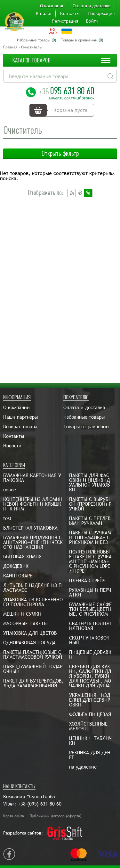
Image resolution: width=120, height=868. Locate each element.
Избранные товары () (36, 40)
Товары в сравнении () (82, 40)
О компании (52, 6)
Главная (10, 47)
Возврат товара (20, 427)
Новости (12, 446)
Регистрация (65, 21)
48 (80, 193)
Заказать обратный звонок (72, 98)
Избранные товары (84, 417)
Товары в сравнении (86, 427)
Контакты (70, 13)
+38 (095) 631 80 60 (40, 804)
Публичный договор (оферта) (55, 816)
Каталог (44, 13)
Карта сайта (14, 816)
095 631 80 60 (67, 91)
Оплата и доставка (92, 6)
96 (88, 193)
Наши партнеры (20, 417)
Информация (101, 13)
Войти (92, 21)
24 (72, 193)
